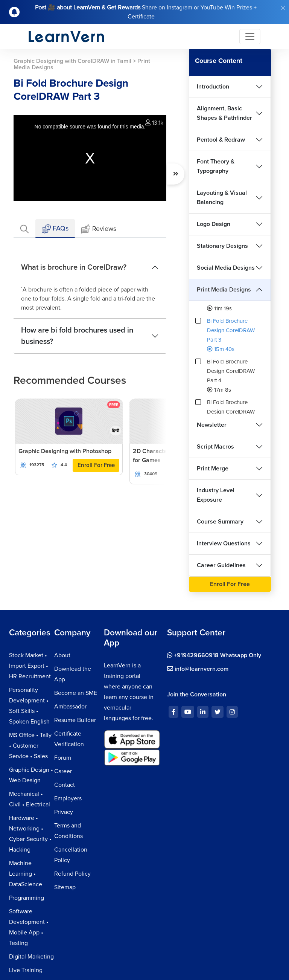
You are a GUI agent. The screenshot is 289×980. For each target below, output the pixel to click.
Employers (68, 798)
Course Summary (220, 522)
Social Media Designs (226, 268)
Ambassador (70, 707)
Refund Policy (72, 874)
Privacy (64, 812)
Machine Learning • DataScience (26, 874)
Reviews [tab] (99, 229)
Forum (63, 758)
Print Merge (213, 469)
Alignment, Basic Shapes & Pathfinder (224, 113)
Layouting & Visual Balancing (222, 198)
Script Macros (215, 447)
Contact (65, 785)
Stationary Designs (222, 246)
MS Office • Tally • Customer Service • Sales (30, 746)
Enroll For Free (96, 465)
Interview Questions (224, 543)
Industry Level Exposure (216, 495)
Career (63, 771)
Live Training (26, 970)
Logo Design (214, 224)
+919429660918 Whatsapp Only (214, 655)
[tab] (24, 228)
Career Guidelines (221, 565)
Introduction (213, 87)
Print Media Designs (224, 290)
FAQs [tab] (55, 229)
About (62, 655)
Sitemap (65, 887)
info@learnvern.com (198, 669)
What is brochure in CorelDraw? (74, 267)
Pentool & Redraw (221, 140)
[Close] (283, 8)
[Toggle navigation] (250, 37)
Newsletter (212, 425)
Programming (27, 898)
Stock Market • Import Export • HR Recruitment (30, 666)
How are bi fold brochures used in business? (77, 336)
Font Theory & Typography (216, 166)
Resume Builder (75, 720)
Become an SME (76, 693)
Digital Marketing (31, 957)
